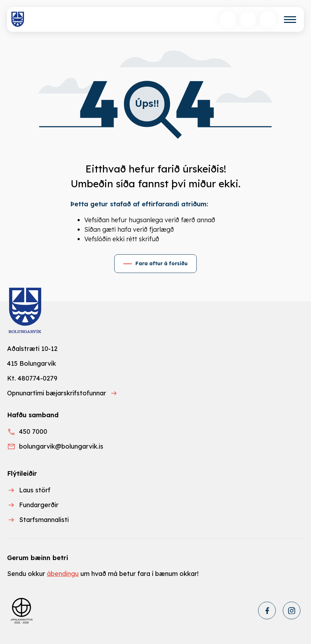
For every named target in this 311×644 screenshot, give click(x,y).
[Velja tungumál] (248, 19)
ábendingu (63, 574)
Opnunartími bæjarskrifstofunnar (57, 393)
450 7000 (33, 432)
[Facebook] (267, 610)
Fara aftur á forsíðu (161, 263)
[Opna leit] (228, 19)
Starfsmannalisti (44, 520)
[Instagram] (292, 610)
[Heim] (18, 19)
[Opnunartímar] (268, 19)
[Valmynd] (290, 20)
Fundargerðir (39, 505)
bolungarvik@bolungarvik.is (61, 446)
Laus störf (35, 490)
